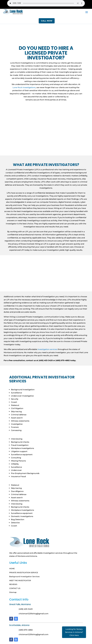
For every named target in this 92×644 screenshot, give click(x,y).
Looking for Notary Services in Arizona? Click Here (74, 632)
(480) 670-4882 (26, 630)
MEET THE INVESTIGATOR (20, 581)
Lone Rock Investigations (24, 87)
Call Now (47, 21)
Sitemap (13, 592)
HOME (12, 569)
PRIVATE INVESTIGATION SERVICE (24, 573)
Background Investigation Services (24, 577)
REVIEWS (13, 584)
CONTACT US (15, 588)
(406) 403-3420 (26, 609)
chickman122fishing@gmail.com (34, 614)
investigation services (47, 349)
